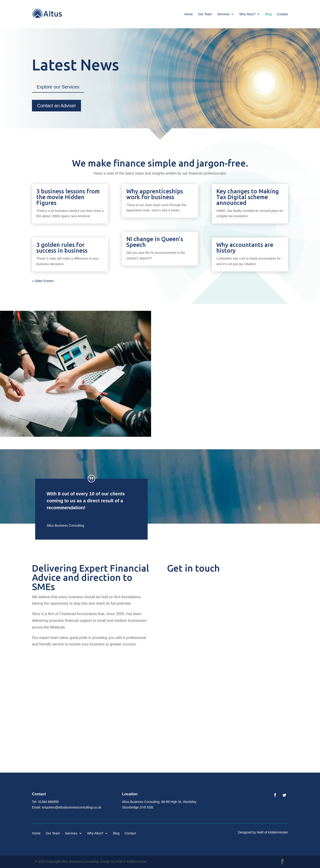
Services (224, 14)
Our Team (205, 14)
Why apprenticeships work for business (155, 194)
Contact (282, 14)
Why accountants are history (245, 248)
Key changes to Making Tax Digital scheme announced (248, 197)
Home (188, 14)
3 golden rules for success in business (62, 248)
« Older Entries (43, 281)
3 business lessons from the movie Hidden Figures (68, 197)
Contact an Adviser (56, 106)
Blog (268, 14)
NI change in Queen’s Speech (155, 242)
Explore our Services (58, 87)
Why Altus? (247, 14)
